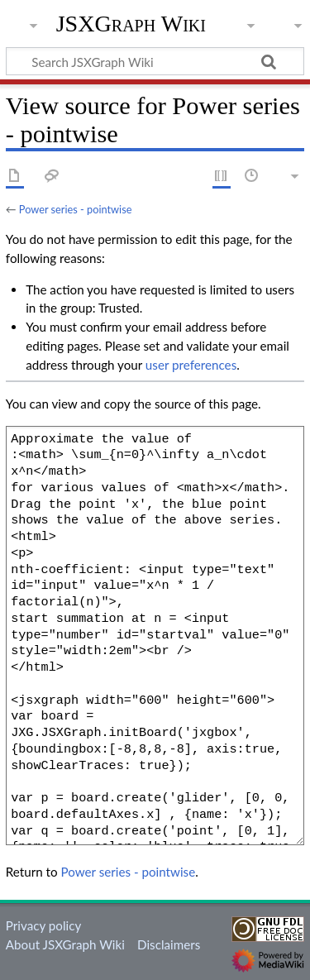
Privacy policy (43, 925)
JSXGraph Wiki (131, 24)
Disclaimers (169, 944)
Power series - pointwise (76, 209)
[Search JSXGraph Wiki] (155, 61)
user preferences (191, 365)
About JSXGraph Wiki (65, 944)
